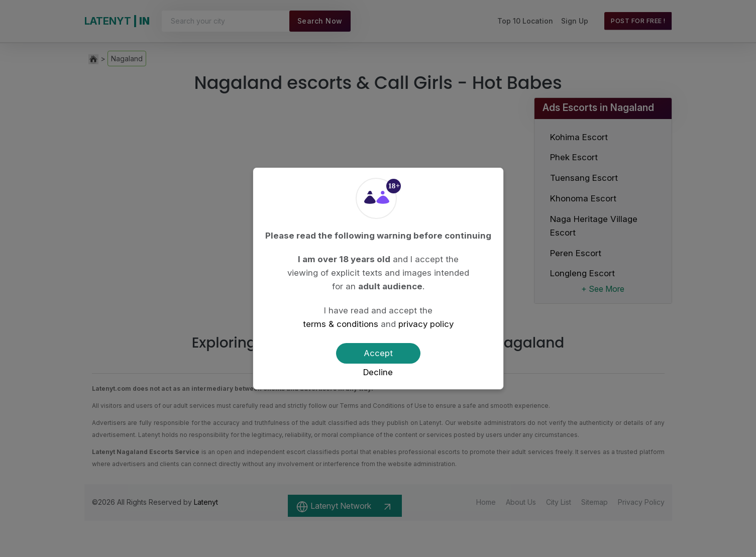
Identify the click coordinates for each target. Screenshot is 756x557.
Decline (378, 372)
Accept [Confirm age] (378, 353)
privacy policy (426, 324)
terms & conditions (341, 324)
